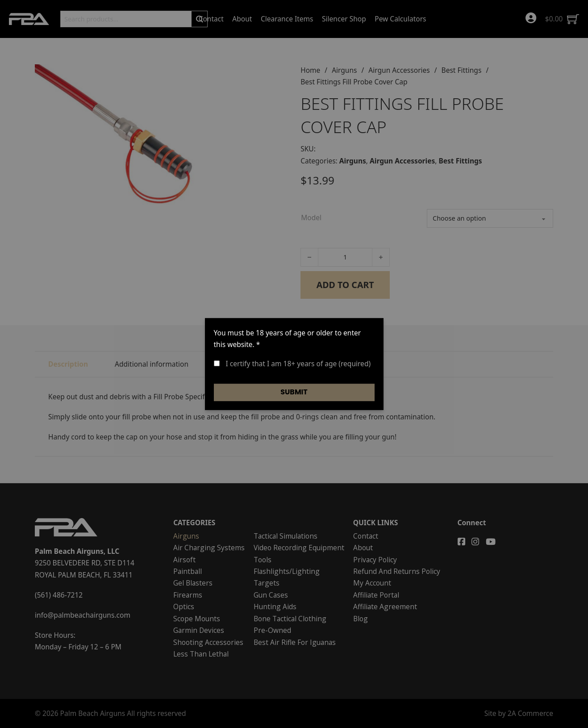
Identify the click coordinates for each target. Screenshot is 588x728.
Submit (294, 392)
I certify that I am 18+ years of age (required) (292, 364)
